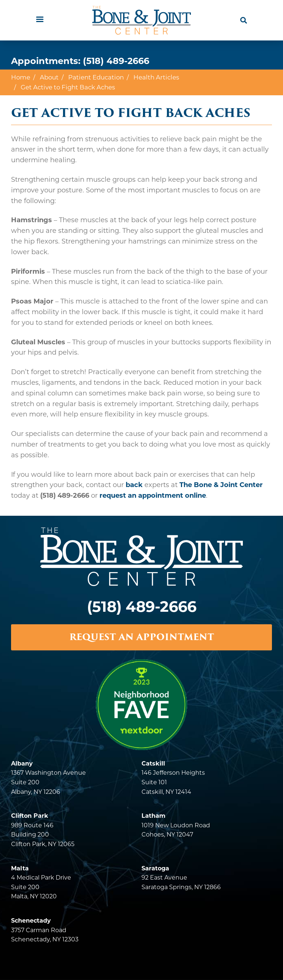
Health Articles (156, 77)
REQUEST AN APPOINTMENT (142, 637)
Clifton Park (30, 816)
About (49, 77)
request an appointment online (153, 496)
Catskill (153, 764)
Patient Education (96, 77)
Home (21, 77)
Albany (22, 764)
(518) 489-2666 (116, 61)
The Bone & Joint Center (221, 485)
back (134, 485)
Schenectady (31, 921)
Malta (20, 868)
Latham (153, 816)
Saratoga (155, 868)
